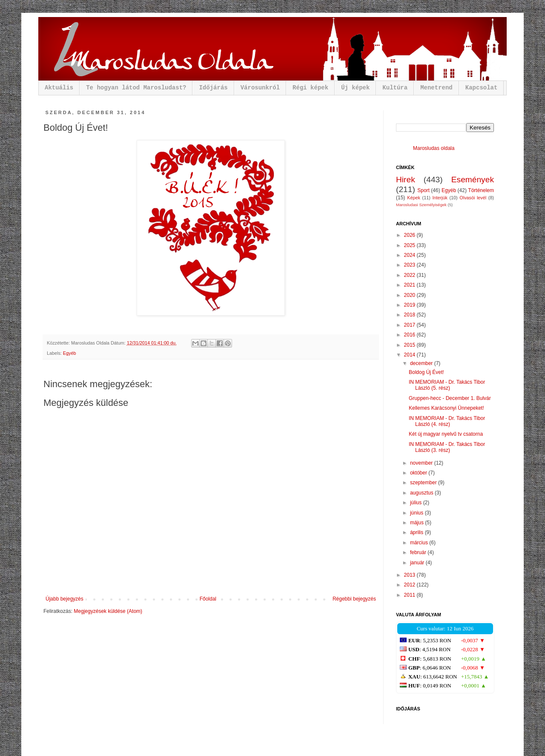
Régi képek (310, 88)
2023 (410, 265)
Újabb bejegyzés (65, 599)
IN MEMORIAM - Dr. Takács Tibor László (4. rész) (447, 421)
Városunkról (260, 88)
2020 (410, 295)
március (420, 543)
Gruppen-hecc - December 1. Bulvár (450, 398)
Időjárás (213, 88)
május (417, 523)
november (422, 463)
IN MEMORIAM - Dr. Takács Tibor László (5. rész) (447, 385)
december (422, 363)
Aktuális (59, 88)
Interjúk (440, 198)
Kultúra (395, 88)
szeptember (424, 483)
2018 (410, 315)
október (419, 473)
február (419, 552)
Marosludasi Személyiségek (421, 205)
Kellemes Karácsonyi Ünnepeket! (446, 408)
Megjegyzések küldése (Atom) (108, 611)
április (417, 532)
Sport (423, 190)
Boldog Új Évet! (426, 372)
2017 (410, 325)
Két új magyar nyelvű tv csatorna (446, 434)
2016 (410, 335)
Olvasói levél (473, 198)
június (417, 513)
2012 (410, 585)
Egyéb (70, 353)
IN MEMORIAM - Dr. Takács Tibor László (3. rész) (447, 447)
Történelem (481, 190)
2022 (410, 275)
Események (473, 180)
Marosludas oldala (434, 148)
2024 (410, 255)
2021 (410, 285)
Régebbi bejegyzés (354, 599)
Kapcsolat (482, 88)
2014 (410, 355)
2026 (410, 235)
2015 (410, 345)
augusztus (422, 493)
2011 (410, 595)
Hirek (406, 180)
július (417, 503)
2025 (410, 245)
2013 (410, 575)
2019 (410, 305)
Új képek (355, 88)
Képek (414, 198)
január (418, 563)
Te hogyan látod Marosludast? (136, 88)
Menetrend (436, 88)
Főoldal (208, 599)
